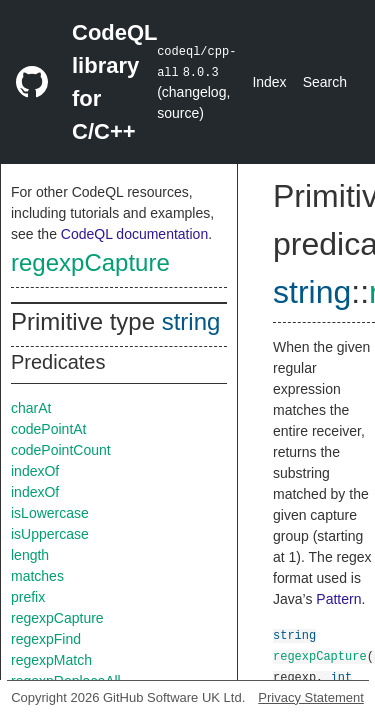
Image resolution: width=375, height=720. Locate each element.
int (342, 676)
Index (269, 82)
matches (37, 576)
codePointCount (61, 450)
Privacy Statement (311, 697)
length (30, 555)
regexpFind (46, 639)
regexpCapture (90, 262)
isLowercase (50, 513)
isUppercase (50, 534)
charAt (31, 408)
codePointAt (49, 429)
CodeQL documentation (134, 234)
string (191, 321)
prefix (28, 597)
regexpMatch (51, 660)
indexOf (35, 471)
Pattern (338, 599)
